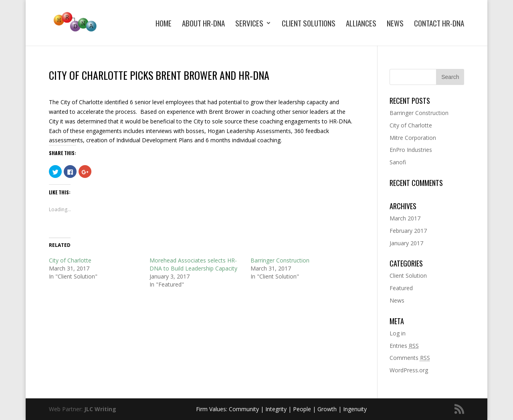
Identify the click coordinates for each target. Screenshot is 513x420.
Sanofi (398, 162)
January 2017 (406, 243)
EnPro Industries (411, 150)
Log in (398, 333)
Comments (410, 358)
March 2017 (405, 218)
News (395, 24)
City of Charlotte (70, 260)
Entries (404, 346)
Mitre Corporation (413, 138)
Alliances (361, 24)
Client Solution (408, 276)
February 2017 (408, 231)
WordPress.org (409, 370)
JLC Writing (100, 409)
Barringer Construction (280, 260)
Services (249, 24)
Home (164, 24)
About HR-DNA (203, 24)
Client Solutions (309, 24)
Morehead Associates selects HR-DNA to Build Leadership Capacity (193, 264)
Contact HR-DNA (439, 24)
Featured (401, 288)
